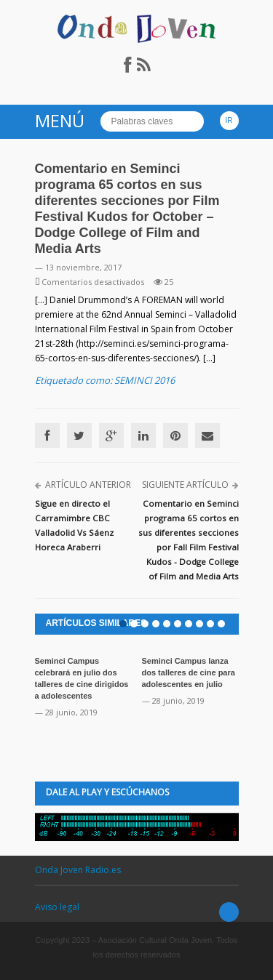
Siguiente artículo (185, 485)
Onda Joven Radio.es (78, 870)
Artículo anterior (88, 485)
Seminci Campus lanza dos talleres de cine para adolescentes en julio (189, 672)
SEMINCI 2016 (145, 380)
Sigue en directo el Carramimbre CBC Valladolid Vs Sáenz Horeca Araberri (74, 525)
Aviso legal (57, 907)
